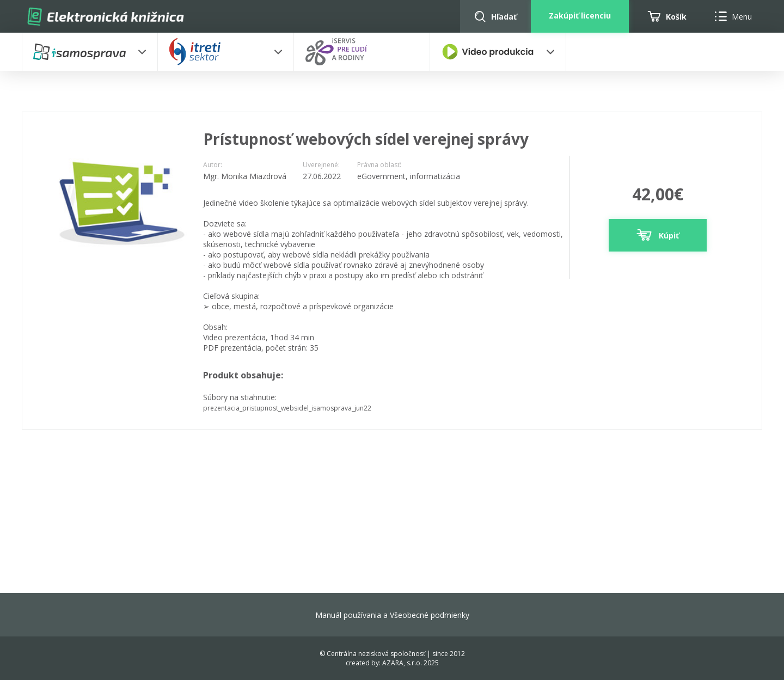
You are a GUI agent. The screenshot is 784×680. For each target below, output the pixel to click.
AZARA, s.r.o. (402, 663)
